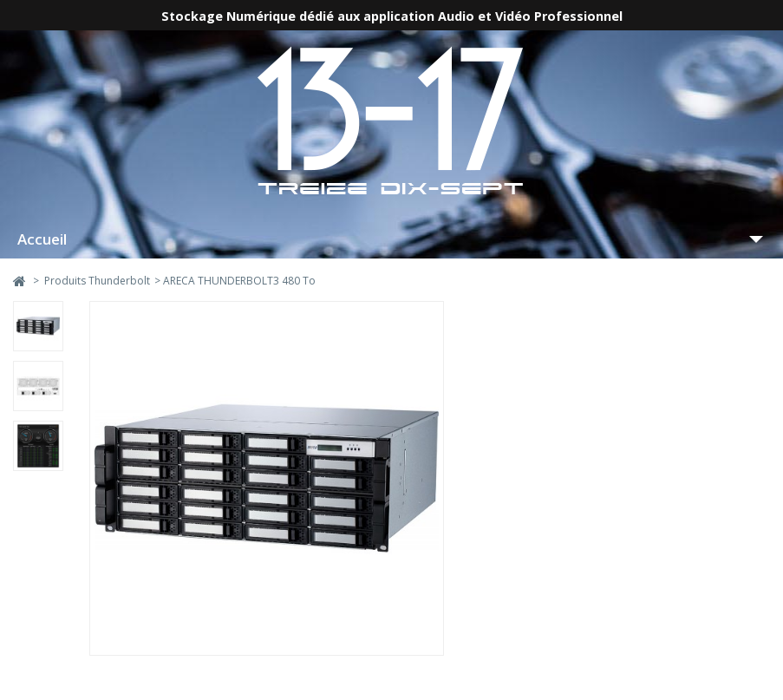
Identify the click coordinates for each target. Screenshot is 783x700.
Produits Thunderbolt (97, 281)
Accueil (42, 239)
